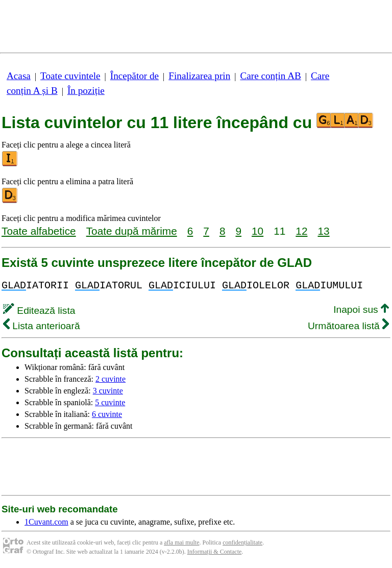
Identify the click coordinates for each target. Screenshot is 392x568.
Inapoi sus (361, 310)
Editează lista (39, 311)
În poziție (86, 91)
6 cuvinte (107, 414)
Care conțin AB (270, 76)
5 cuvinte (110, 402)
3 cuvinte (108, 391)
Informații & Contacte (215, 552)
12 (301, 231)
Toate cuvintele (70, 76)
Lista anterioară (42, 326)
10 (258, 231)
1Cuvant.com (46, 522)
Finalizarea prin (199, 76)
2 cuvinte (111, 379)
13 (323, 231)
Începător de (134, 76)
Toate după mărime (132, 231)
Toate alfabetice (39, 231)
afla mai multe (181, 542)
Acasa (19, 76)
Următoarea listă (348, 326)
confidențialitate (242, 542)
